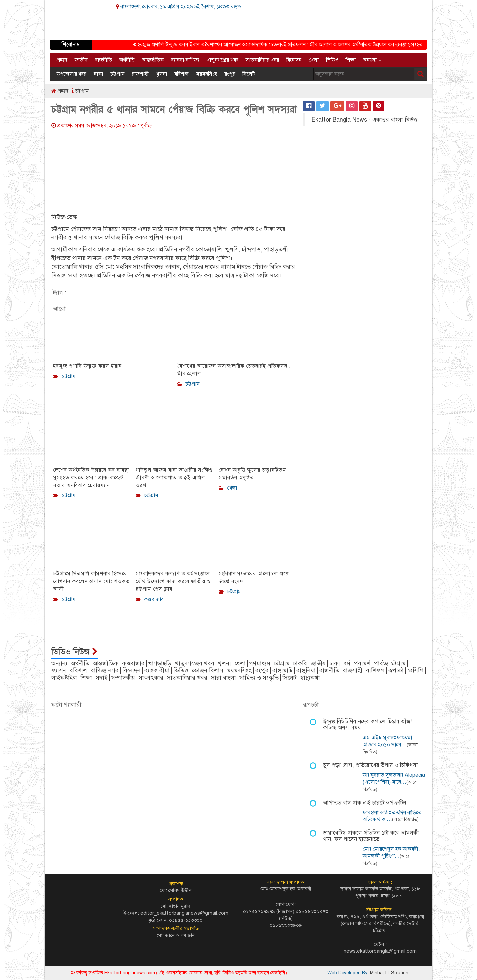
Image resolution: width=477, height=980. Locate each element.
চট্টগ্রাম (117, 74)
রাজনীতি (104, 60)
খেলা (314, 60)
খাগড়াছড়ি (160, 663)
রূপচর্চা (396, 670)
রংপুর (230, 74)
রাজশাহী (140, 74)
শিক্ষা (351, 60)
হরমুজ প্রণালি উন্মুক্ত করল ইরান (170, 45)
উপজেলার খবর (72, 74)
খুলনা (161, 74)
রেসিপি (416, 670)
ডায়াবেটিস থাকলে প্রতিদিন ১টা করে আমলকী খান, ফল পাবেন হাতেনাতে (371, 836)
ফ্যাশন (59, 670)
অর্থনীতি (127, 60)
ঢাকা (98, 74)
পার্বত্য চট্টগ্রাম (390, 663)
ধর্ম (347, 663)
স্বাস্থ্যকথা (310, 678)
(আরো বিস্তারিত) (405, 820)
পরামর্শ (362, 663)
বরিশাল (182, 74)
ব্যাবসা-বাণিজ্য (185, 60)
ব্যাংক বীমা (157, 670)
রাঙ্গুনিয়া (306, 670)
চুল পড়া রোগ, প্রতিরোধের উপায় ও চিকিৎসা (371, 765)
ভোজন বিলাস (208, 670)
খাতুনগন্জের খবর (195, 663)
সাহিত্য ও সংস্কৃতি (259, 678)
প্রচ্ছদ (62, 60)
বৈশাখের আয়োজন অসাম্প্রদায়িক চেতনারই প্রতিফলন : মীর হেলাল (270, 45)
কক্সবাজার (133, 663)
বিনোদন (294, 60)
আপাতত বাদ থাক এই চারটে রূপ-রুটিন (365, 803)
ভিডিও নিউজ (75, 652)
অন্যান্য (372, 60)
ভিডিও (332, 60)
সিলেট (249, 74)
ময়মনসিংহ (207, 74)
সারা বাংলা (223, 678)
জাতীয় (81, 60)
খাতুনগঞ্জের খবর (223, 60)
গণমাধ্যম (260, 663)
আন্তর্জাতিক (153, 60)
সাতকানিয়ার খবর (262, 60)
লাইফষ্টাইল (64, 678)
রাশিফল (375, 670)
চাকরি (300, 663)
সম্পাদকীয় (123, 678)
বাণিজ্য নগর (105, 670)
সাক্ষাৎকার (151, 678)
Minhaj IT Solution (389, 973)
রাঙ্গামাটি (283, 670)
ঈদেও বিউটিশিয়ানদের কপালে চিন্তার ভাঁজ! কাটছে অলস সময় (367, 725)
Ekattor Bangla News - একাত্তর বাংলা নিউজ (364, 120)
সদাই (102, 678)
